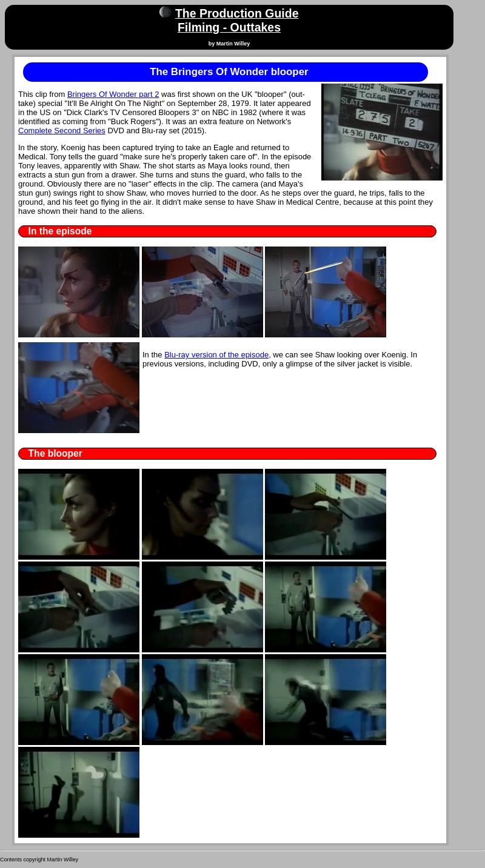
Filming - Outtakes (229, 27)
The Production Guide (237, 13)
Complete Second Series (62, 131)
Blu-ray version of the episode (216, 355)
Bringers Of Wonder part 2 (113, 94)
